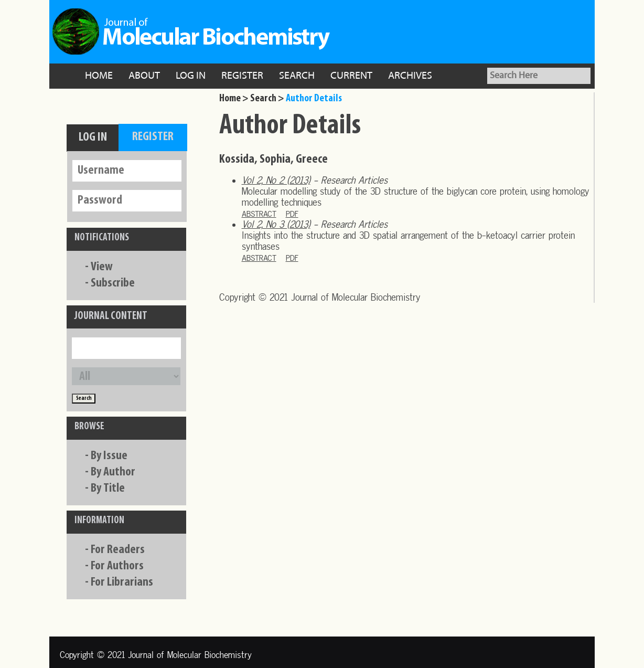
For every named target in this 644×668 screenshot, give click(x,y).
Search (297, 76)
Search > (267, 99)
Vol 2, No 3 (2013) (276, 224)
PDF (292, 214)
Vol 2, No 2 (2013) (276, 180)
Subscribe (113, 283)
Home (99, 76)
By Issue (109, 456)
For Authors (117, 566)
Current (351, 76)
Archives (410, 76)
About (144, 76)
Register (242, 76)
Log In (191, 76)
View (102, 267)
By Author (113, 472)
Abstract (259, 214)
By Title (108, 489)
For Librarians (122, 582)
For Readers (118, 550)
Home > (234, 99)
